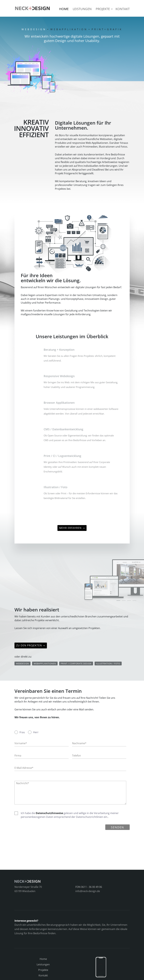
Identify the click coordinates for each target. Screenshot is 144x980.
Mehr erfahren (70, 528)
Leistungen (82, 9)
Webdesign (23, 664)
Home (64, 9)
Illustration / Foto (108, 664)
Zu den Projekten (29, 645)
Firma (18, 756)
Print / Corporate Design (76, 664)
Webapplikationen (45, 664)
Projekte (103, 9)
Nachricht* (23, 783)
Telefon (76, 756)
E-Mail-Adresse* (24, 768)
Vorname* (21, 743)
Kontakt (123, 9)
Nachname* (79, 743)
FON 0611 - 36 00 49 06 (89, 887)
